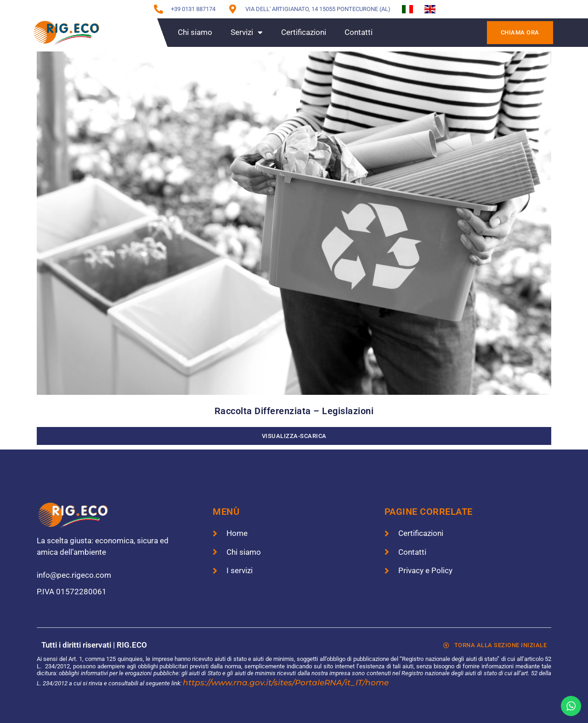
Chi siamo (195, 32)
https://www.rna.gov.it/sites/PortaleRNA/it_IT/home (286, 683)
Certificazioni (304, 32)
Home (149, 32)
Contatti (359, 32)
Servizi (247, 32)
